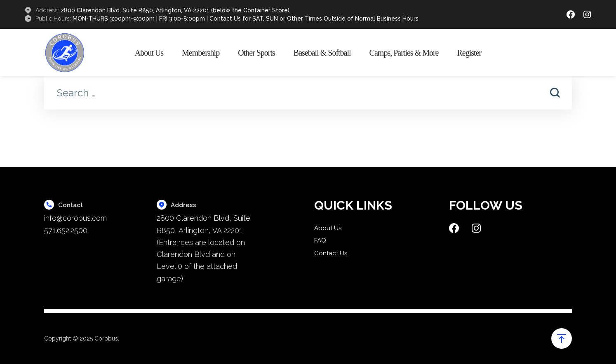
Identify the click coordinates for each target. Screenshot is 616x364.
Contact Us (331, 253)
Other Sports (256, 53)
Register (469, 53)
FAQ (320, 240)
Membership (201, 53)
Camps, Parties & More (404, 53)
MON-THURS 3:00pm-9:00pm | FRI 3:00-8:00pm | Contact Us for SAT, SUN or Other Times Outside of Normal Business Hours (246, 19)
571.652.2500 (66, 230)
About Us (149, 53)
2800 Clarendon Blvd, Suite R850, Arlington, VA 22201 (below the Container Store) (175, 10)
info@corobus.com (75, 218)
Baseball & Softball (322, 53)
